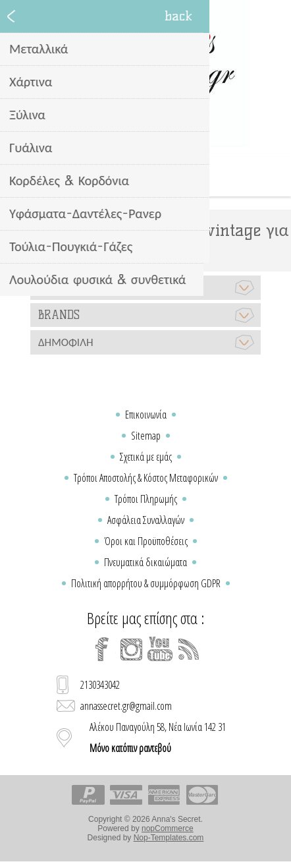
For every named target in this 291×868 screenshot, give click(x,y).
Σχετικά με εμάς (146, 457)
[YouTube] (160, 649)
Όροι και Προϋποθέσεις (146, 541)
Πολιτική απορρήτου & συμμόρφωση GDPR (146, 583)
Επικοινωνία (146, 415)
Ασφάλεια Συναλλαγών (146, 520)
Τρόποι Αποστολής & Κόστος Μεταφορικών (146, 478)
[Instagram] (131, 649)
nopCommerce (168, 828)
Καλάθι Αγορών (162, 177)
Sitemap (146, 436)
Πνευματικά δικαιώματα (145, 562)
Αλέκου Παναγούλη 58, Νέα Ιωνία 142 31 (158, 738)
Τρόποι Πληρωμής (146, 499)
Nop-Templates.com (169, 838)
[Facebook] (102, 649)
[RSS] (189, 649)
